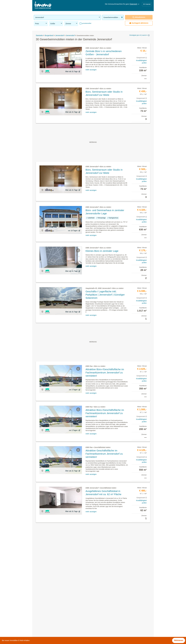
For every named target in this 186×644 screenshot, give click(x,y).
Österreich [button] (135, 4)
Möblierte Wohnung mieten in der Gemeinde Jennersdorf (58, 611)
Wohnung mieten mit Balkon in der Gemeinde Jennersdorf (58, 616)
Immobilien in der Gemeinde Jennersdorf (51, 595)
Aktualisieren (139, 17)
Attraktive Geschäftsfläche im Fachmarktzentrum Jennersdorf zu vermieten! (104, 454)
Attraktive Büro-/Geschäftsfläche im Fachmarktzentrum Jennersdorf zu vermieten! (105, 373)
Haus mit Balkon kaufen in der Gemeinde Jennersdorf (57, 626)
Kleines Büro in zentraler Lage (102, 251)
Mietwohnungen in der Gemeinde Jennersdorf (53, 600)
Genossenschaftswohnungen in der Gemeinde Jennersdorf (59, 606)
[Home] (43, 6)
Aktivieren (179, 640)
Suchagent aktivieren (139, 23)
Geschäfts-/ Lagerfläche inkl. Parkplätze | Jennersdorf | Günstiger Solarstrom (105, 295)
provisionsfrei (86, 23)
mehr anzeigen (91, 70)
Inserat (147, 4)
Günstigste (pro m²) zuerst (139, 35)
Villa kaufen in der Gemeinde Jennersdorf (51, 621)
